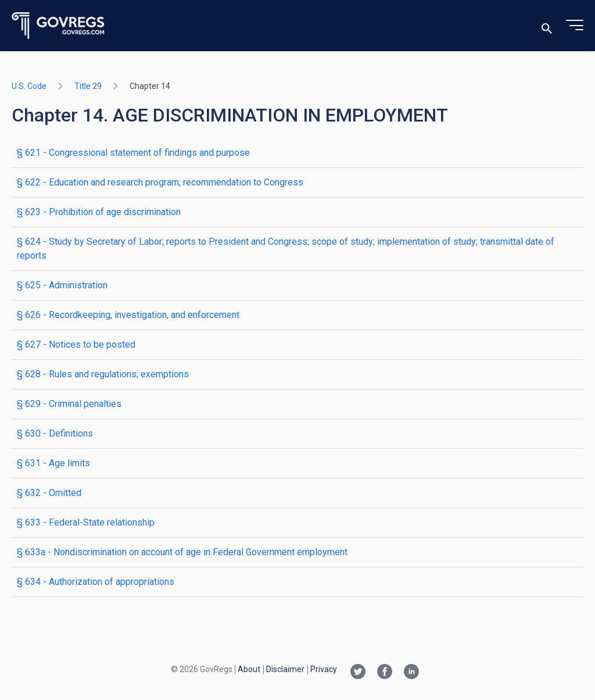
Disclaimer (285, 669)
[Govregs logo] (58, 26)
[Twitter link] (358, 673)
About (249, 669)
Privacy (324, 669)
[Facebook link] (385, 673)
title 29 (88, 86)
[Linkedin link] (411, 673)
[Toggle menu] (575, 26)
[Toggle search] (547, 26)
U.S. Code (29, 86)
